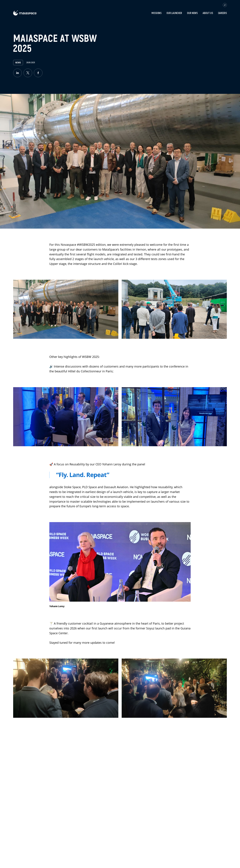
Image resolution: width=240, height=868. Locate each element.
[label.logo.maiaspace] (25, 15)
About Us (208, 13)
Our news (192, 13)
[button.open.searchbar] (225, 5)
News (18, 63)
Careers (222, 13)
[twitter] (28, 73)
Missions (156, 13)
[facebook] (38, 73)
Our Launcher (174, 13)
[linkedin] (17, 73)
